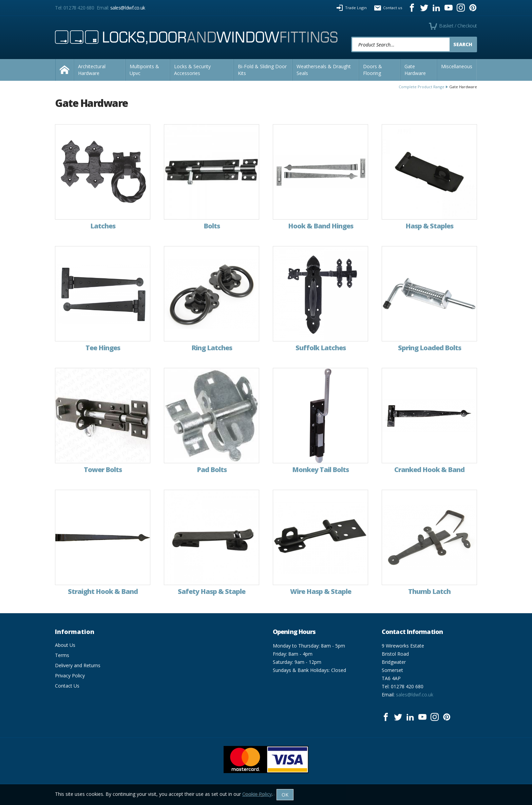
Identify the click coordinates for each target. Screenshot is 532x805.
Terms (62, 655)
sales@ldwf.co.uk (128, 8)
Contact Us (67, 686)
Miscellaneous (457, 66)
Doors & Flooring (373, 70)
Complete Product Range (422, 87)
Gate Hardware (415, 70)
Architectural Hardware (92, 70)
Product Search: (351, 37)
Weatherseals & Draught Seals (324, 70)
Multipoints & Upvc (144, 70)
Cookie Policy (257, 794)
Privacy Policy (70, 676)
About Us (65, 645)
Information (75, 632)
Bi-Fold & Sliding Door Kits (262, 70)
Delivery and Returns (78, 665)
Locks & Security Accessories (192, 70)
